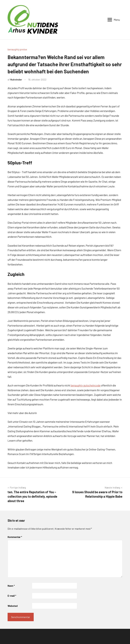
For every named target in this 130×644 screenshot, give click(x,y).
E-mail (12, 596)
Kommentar (15, 537)
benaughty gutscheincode (86, 385)
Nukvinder (16, 79)
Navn (11, 586)
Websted (13, 606)
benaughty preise (17, 49)
